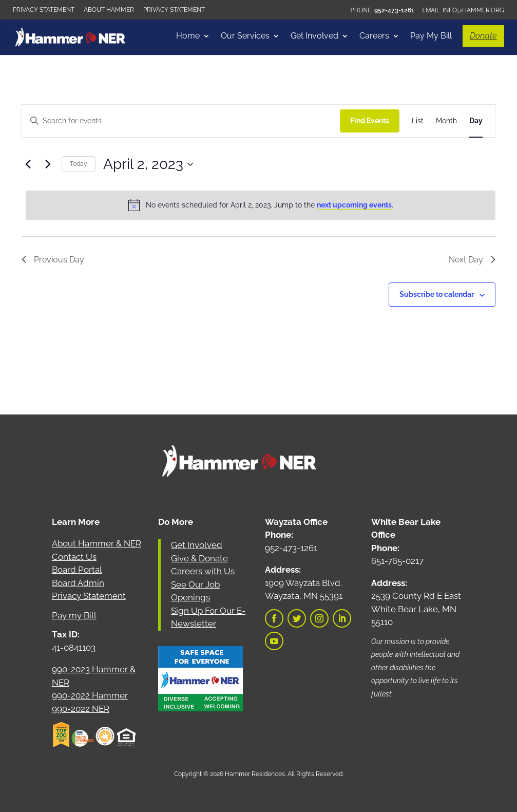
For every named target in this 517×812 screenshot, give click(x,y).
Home (188, 36)
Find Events (370, 121)
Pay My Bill (431, 36)
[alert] (261, 205)
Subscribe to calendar (437, 294)
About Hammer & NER (97, 543)
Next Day (472, 260)
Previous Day (53, 260)
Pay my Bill (74, 615)
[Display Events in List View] (418, 121)
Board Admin (78, 583)
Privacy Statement (44, 10)
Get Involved (314, 36)
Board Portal (77, 570)
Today (79, 164)
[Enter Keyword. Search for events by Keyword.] (181, 121)
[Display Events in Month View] (446, 121)
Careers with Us (203, 571)
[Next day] (48, 164)
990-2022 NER (81, 709)
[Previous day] (28, 164)
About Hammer (109, 10)
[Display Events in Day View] (476, 121)
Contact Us (74, 557)
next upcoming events (354, 205)
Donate (483, 36)
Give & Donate (199, 558)
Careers (374, 36)
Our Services (245, 36)
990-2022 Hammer (90, 695)
